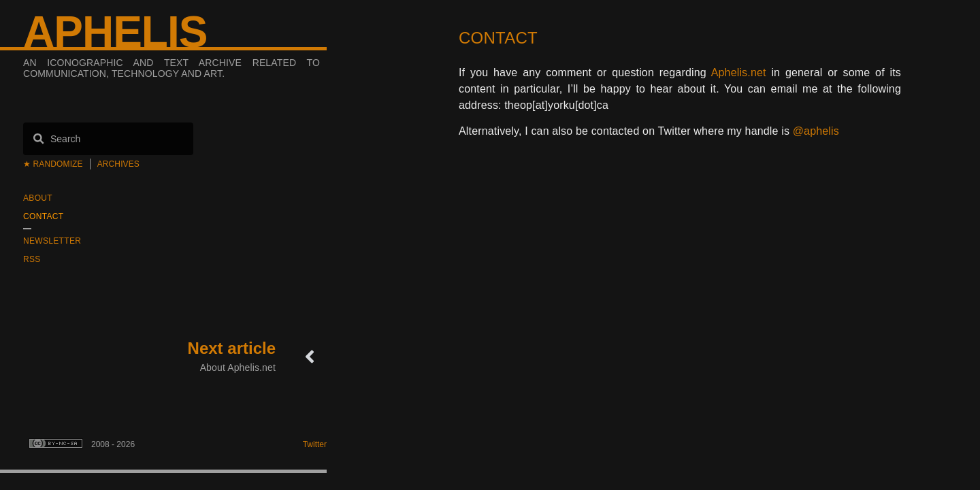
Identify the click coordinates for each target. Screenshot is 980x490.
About (38, 198)
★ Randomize (53, 164)
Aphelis (115, 32)
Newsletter (52, 241)
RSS (32, 259)
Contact (43, 216)
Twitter (315, 444)
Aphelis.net (739, 72)
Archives (118, 164)
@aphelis (816, 131)
